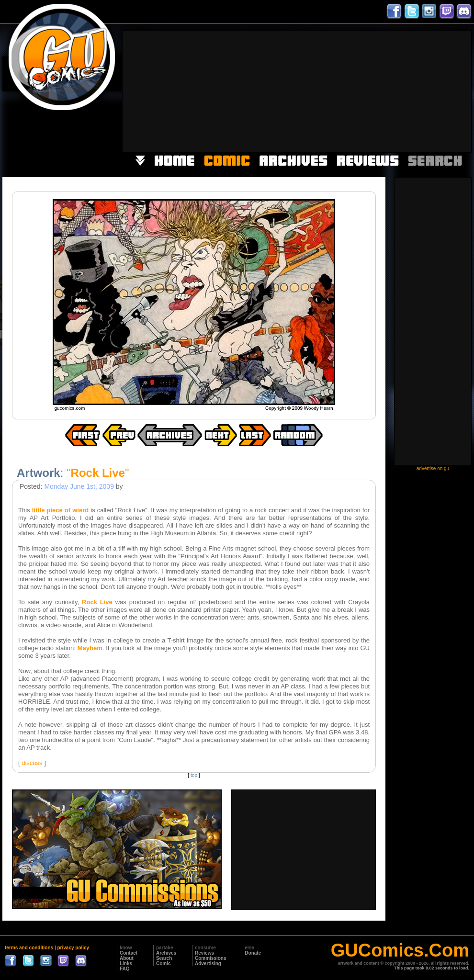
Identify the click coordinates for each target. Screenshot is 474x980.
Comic (164, 963)
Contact (129, 953)
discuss (32, 763)
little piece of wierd (60, 510)
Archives (166, 953)
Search (164, 958)
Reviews (204, 953)
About (127, 958)
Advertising (208, 963)
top (194, 775)
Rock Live (97, 602)
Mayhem (90, 648)
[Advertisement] (392, 90)
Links (126, 963)
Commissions (211, 958)
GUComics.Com (400, 950)
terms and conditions (29, 948)
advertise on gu (433, 468)
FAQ (125, 969)
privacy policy (73, 948)
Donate (253, 953)
